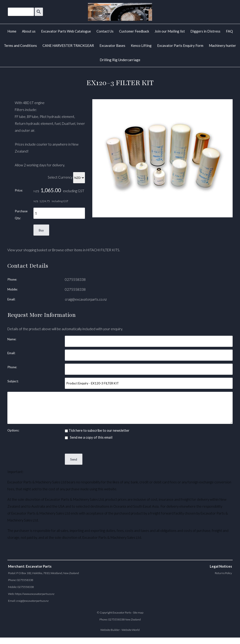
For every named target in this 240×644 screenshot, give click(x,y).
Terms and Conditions (20, 45)
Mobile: (12, 289)
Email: (11, 299)
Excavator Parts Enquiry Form (180, 45)
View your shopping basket (27, 250)
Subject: (13, 381)
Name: (12, 339)
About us (29, 31)
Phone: (12, 279)
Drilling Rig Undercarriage (120, 60)
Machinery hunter (222, 45)
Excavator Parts (122, 613)
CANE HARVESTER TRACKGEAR (68, 45)
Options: (13, 430)
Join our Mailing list (170, 31)
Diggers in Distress (205, 31)
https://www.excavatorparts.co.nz (35, 594)
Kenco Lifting (141, 45)
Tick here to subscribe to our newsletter (97, 430)
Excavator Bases (112, 45)
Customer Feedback (134, 31)
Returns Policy (223, 573)
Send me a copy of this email (89, 437)
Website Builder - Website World (120, 630)
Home (12, 31)
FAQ (229, 31)
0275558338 (75, 279)
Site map (138, 613)
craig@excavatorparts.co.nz (86, 299)
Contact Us (105, 31)
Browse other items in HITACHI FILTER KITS (86, 250)
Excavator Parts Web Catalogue (66, 31)
